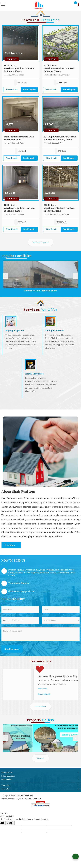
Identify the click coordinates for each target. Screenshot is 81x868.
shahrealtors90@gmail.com (22, 591)
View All (40, 758)
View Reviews (40, 707)
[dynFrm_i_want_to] (61, 620)
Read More (12, 681)
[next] (75, 276)
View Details (12, 90)
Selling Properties (55, 330)
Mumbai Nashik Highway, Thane (44, 291)
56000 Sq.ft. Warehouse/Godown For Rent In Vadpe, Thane (59, 208)
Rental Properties (34, 374)
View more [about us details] (10, 545)
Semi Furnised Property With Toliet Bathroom (19, 138)
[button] (19, 583)
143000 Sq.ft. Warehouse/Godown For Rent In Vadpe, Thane (59, 68)
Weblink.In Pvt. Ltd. (33, 798)
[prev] (6, 276)
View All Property (41, 242)
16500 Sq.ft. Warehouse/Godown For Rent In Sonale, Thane (19, 68)
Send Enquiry (29, 90)
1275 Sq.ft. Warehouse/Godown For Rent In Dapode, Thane (60, 138)
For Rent (12, 59)
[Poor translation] (10, 823)
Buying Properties (15, 330)
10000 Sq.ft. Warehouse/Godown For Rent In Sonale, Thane (19, 208)
